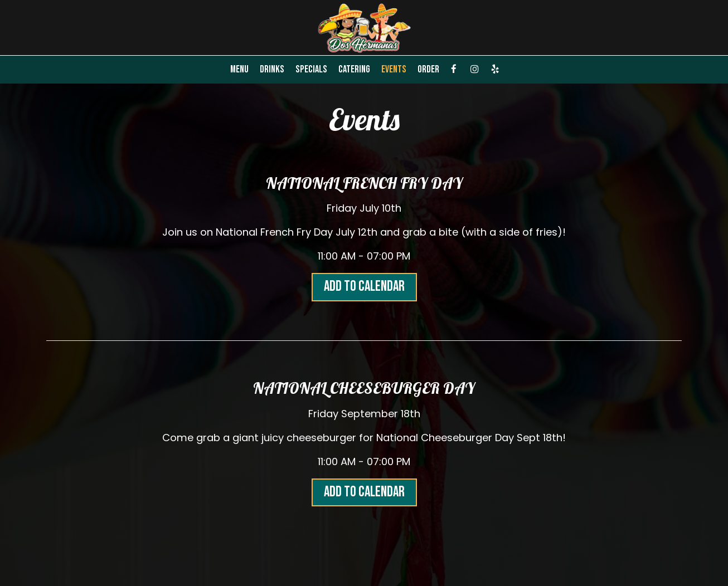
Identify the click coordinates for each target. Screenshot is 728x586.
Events (394, 70)
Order (428, 70)
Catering (354, 70)
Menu (239, 70)
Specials (311, 70)
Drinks (272, 70)
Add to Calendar (364, 287)
